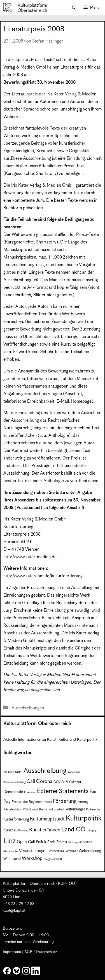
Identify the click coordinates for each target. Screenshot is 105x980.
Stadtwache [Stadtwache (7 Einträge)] (11, 851)
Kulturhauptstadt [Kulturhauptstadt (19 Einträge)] (47, 819)
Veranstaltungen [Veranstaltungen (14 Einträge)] (33, 851)
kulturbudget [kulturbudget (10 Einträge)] (75, 809)
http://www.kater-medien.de (30, 557)
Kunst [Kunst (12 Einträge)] (8, 830)
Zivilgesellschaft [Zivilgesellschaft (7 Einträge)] (53, 859)
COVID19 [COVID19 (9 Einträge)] (61, 782)
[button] (74, 8)
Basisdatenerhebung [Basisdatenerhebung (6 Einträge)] (14, 782)
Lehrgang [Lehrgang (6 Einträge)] (91, 831)
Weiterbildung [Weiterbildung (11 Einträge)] (90, 851)
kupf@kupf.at (14, 911)
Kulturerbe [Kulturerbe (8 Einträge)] (93, 809)
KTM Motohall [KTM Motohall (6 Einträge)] (30, 810)
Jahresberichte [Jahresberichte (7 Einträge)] (12, 810)
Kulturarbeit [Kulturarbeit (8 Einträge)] (56, 809)
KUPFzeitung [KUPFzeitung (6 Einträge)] (21, 831)
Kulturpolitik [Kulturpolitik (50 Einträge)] (84, 819)
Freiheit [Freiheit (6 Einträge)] (48, 802)
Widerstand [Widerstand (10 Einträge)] (12, 859)
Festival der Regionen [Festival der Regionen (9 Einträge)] (27, 802)
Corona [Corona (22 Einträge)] (44, 781)
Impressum (12, 952)
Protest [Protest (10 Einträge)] (62, 842)
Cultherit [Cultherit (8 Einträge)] (75, 782)
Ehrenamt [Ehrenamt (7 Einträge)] (30, 792)
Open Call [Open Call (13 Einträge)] (26, 842)
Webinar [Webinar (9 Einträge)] (72, 851)
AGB (28, 952)
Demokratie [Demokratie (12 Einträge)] (13, 792)
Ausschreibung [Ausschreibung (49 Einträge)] (45, 771)
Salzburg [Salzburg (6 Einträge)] (73, 842)
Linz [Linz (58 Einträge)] (10, 841)
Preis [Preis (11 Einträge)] (51, 842)
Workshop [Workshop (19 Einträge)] (32, 859)
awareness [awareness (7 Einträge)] (74, 772)
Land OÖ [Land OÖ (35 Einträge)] (73, 830)
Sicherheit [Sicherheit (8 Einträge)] (85, 842)
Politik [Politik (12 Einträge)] (41, 842)
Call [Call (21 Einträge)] (31, 782)
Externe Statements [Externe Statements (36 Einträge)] (63, 791)
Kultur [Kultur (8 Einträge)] (43, 809)
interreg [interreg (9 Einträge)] (83, 802)
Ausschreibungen (28, 708)
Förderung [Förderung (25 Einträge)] (65, 801)
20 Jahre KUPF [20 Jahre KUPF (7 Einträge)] (13, 772)
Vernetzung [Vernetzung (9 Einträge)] (57, 851)
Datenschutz (46, 952)
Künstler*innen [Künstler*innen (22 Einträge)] (45, 830)
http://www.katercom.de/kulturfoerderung (43, 576)
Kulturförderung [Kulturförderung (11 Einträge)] (16, 820)
